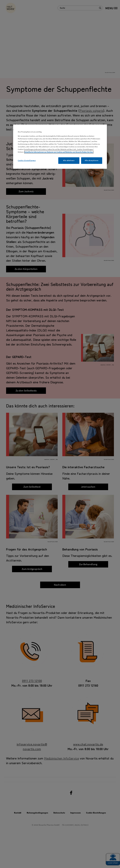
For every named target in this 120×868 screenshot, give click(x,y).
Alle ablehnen (69, 160)
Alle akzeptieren (92, 160)
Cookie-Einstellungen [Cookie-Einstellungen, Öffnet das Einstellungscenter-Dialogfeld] (27, 160)
